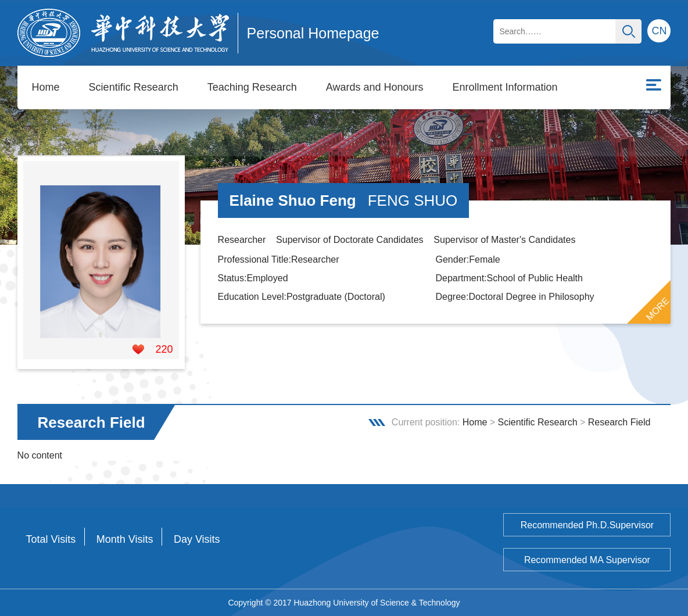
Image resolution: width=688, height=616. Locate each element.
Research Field (619, 422)
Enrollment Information (505, 87)
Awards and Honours (375, 87)
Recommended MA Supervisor (587, 560)
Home (46, 87)
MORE (658, 309)
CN (659, 31)
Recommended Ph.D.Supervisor (587, 525)
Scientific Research (134, 87)
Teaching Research (252, 87)
